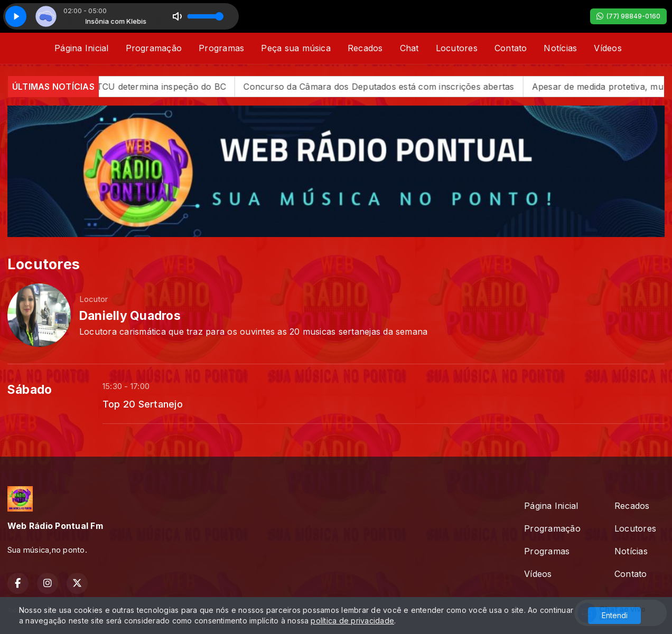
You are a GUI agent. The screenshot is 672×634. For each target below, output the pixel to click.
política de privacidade (352, 621)
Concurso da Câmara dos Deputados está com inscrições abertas (391, 87)
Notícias (560, 48)
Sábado (30, 390)
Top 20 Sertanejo (143, 404)
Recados (365, 48)
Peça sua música (296, 48)
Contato (511, 48)
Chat (409, 48)
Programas (221, 48)
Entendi (615, 615)
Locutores (457, 48)
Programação (154, 48)
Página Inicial (81, 48)
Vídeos (608, 48)
